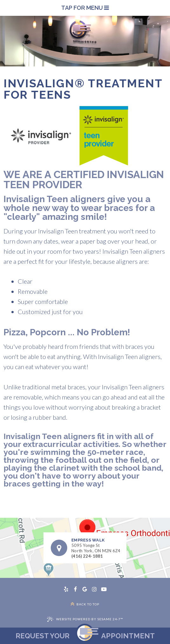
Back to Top (85, 604)
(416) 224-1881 (87, 556)
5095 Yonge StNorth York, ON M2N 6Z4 (96, 545)
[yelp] (66, 589)
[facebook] (75, 589)
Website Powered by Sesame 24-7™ (90, 619)
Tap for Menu (85, 8)
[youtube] (104, 589)
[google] (85, 589)
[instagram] (95, 589)
